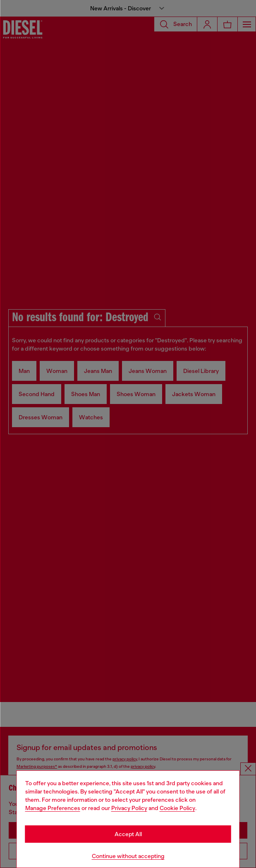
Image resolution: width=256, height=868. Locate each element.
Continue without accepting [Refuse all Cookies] (128, 856)
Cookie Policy (177, 808)
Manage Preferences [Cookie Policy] (53, 808)
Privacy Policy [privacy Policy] (129, 808)
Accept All (128, 834)
